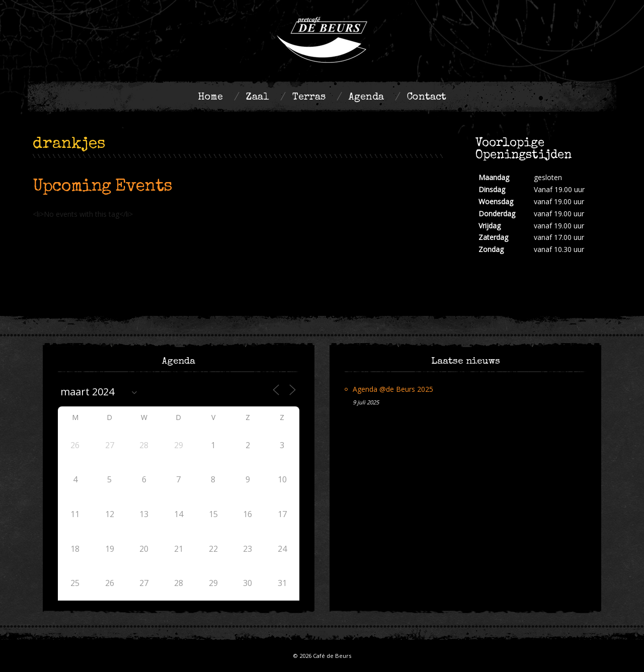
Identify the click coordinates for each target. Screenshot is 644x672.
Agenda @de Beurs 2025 (393, 389)
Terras (309, 98)
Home (210, 98)
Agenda (366, 98)
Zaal (258, 98)
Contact (427, 98)
